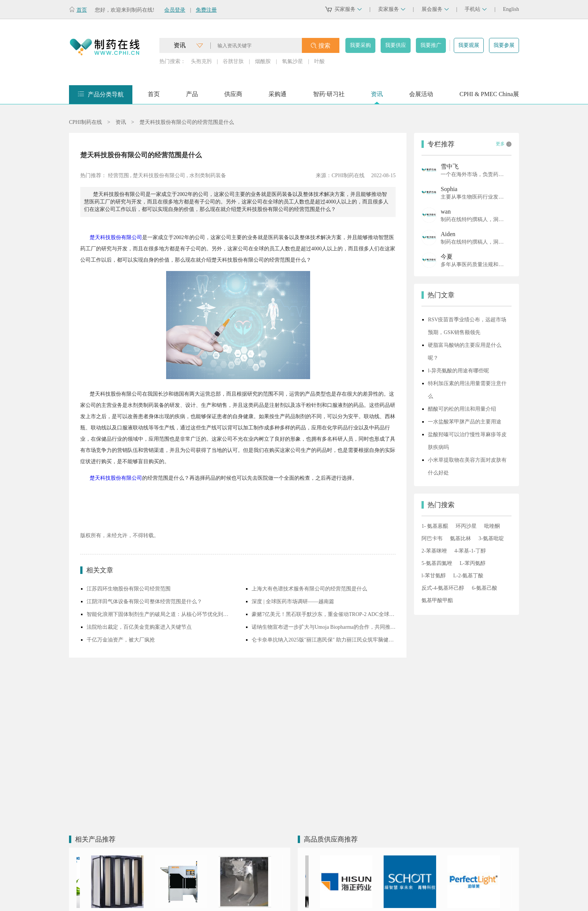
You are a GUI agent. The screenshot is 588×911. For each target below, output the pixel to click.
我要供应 (396, 45)
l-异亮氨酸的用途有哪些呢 (458, 371)
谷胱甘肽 (233, 61)
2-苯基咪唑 (434, 551)
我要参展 (504, 45)
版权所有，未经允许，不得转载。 (120, 535)
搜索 (324, 46)
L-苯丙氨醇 (473, 563)
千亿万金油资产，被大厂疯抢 (121, 640)
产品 (192, 97)
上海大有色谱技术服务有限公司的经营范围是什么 (309, 589)
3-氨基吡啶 (491, 538)
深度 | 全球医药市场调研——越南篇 (293, 602)
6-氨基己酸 (484, 588)
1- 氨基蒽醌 (435, 526)
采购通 (277, 97)
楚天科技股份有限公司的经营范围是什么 (187, 122)
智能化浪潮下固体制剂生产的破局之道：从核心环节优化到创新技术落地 (159, 614)
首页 (82, 10)
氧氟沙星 (292, 61)
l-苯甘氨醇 (434, 576)
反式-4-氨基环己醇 (443, 588)
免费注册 (206, 10)
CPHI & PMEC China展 (489, 97)
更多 (504, 144)
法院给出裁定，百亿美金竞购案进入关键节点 (139, 627)
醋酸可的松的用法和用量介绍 (462, 409)
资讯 (377, 97)
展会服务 (435, 9)
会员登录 (175, 10)
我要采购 (360, 45)
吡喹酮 (492, 526)
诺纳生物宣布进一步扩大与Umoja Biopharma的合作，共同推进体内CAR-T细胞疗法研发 (324, 627)
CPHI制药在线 (85, 122)
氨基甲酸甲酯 (437, 600)
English (511, 9)
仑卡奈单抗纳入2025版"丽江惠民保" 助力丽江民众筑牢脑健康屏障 (324, 640)
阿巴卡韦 (432, 538)
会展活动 (421, 97)
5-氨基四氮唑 (437, 563)
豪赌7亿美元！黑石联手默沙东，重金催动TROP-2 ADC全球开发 (324, 614)
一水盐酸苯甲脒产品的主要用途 (465, 422)
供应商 (233, 97)
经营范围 (118, 175)
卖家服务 (392, 9)
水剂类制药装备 (208, 175)
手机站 (476, 9)
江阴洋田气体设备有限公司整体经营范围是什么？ (144, 602)
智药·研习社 (329, 97)
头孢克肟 (201, 61)
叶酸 (319, 61)
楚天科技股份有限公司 (159, 175)
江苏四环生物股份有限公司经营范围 (129, 589)
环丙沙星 (466, 526)
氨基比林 (460, 538)
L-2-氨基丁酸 (469, 576)
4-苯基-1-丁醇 (470, 551)
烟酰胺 (263, 61)
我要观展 (469, 45)
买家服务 (348, 9)
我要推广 (431, 45)
